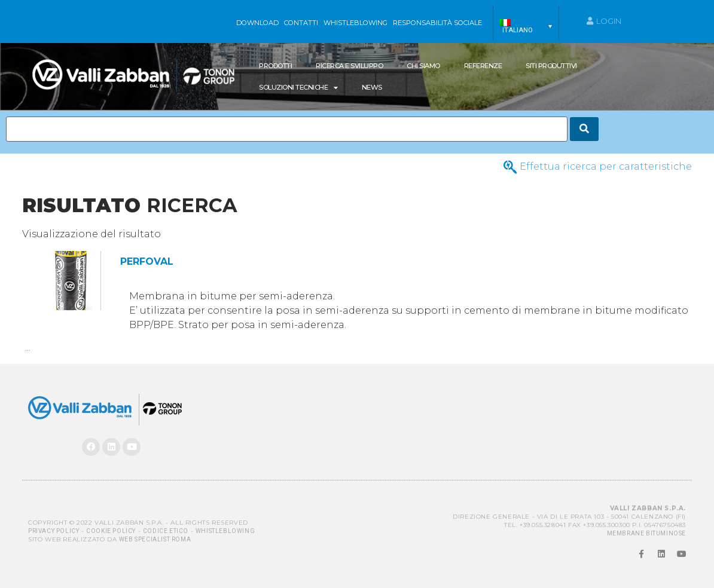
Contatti (301, 23)
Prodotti (275, 66)
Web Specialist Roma (155, 539)
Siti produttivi (551, 66)
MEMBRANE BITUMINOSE (646, 533)
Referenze (483, 66)
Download (257, 23)
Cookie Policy (111, 531)
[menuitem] (526, 26)
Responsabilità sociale (437, 23)
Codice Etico (166, 531)
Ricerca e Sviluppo (349, 66)
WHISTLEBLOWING (356, 23)
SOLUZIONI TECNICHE (298, 88)
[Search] (584, 129)
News (372, 87)
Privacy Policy (54, 531)
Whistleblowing (225, 531)
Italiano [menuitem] (518, 30)
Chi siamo (423, 66)
